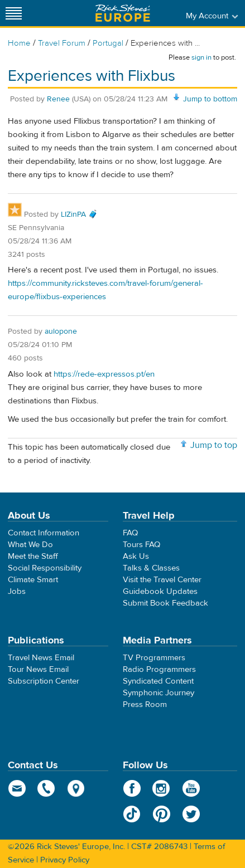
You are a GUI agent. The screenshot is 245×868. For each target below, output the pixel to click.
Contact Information (44, 533)
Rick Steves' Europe (123, 13)
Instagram (162, 788)
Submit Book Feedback (165, 603)
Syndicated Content (158, 681)
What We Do (30, 545)
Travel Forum (62, 43)
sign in (201, 57)
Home (19, 43)
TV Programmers (154, 658)
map (76, 788)
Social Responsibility (45, 568)
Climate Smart (33, 580)
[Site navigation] (14, 13)
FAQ (130, 533)
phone (47, 788)
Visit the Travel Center (162, 580)
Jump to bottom (210, 99)
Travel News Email (41, 658)
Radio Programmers (159, 669)
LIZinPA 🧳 (79, 214)
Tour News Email (38, 669)
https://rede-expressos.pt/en (104, 374)
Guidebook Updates (160, 591)
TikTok (132, 814)
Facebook (132, 788)
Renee (59, 99)
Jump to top (214, 445)
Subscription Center (44, 681)
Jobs (17, 591)
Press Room (145, 704)
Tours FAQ (141, 545)
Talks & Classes (151, 568)
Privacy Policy (65, 860)
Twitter (191, 814)
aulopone (61, 331)
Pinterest (162, 814)
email (17, 788)
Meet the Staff (33, 556)
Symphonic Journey (158, 693)
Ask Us (136, 556)
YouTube (191, 788)
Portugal (108, 43)
